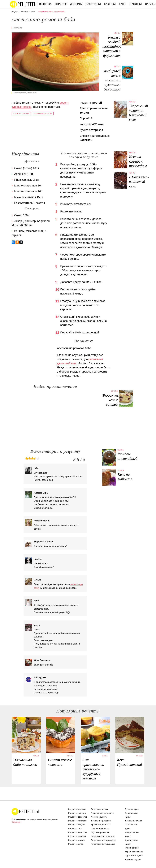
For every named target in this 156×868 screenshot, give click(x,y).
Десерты (76, 4)
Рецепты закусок (77, 825)
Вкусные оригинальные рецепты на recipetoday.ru (25, 811)
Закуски (110, 4)
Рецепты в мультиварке (103, 844)
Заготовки (93, 4)
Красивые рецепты (101, 825)
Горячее (61, 4)
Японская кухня (133, 859)
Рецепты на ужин (100, 809)
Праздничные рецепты (102, 813)
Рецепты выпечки (77, 809)
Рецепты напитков (78, 832)
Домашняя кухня (133, 821)
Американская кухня (132, 834)
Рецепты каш (75, 828)
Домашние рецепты (101, 821)
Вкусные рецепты (100, 832)
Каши (123, 4)
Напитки (136, 4)
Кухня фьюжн (132, 848)
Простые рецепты (100, 828)
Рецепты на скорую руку (103, 840)
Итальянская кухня (132, 827)
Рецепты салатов (77, 836)
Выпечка (45, 4)
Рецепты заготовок (78, 821)
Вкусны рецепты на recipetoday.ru (24, 4)
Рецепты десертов (78, 817)
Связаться (16, 822)
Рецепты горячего (77, 813)
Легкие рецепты (99, 817)
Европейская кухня (132, 815)
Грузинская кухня (134, 856)
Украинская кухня (134, 852)
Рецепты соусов (76, 840)
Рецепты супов (76, 844)
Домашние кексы (43, 113)
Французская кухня (132, 842)
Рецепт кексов (21, 113)
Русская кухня (132, 809)
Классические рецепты (103, 836)
